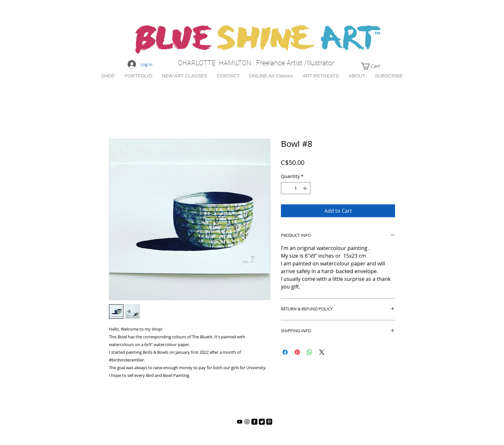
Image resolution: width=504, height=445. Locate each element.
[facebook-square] (254, 422)
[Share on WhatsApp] (310, 352)
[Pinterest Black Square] (269, 422)
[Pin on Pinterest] (297, 352)
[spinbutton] (296, 188)
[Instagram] (247, 422)
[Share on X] (322, 352)
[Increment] (306, 188)
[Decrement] (286, 188)
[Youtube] (240, 422)
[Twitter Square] (262, 422)
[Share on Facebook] (285, 352)
